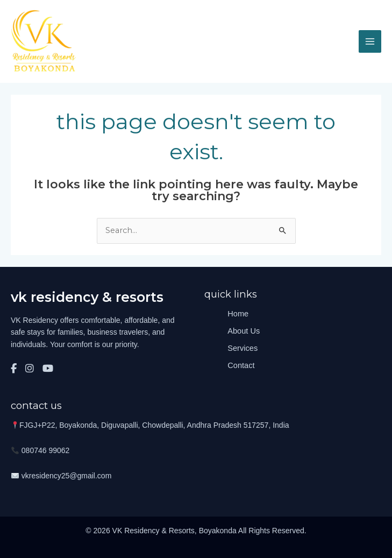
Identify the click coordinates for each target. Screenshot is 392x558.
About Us (244, 331)
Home (238, 314)
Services (243, 348)
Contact (241, 365)
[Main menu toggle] (370, 41)
